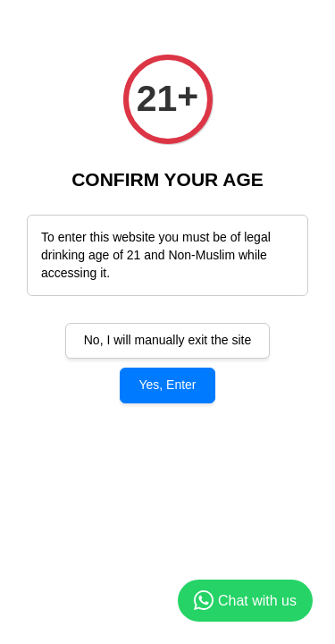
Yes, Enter (167, 385)
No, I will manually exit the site (168, 340)
